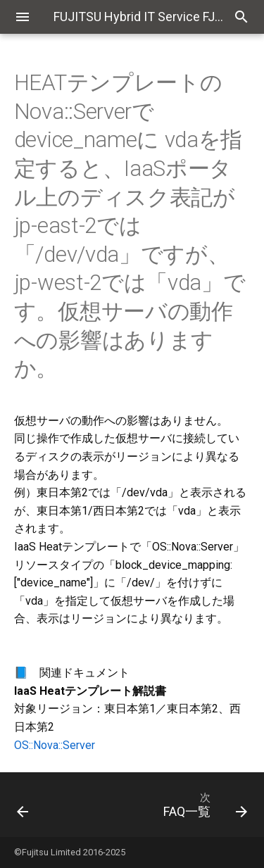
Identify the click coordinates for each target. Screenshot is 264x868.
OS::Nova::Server (55, 745)
